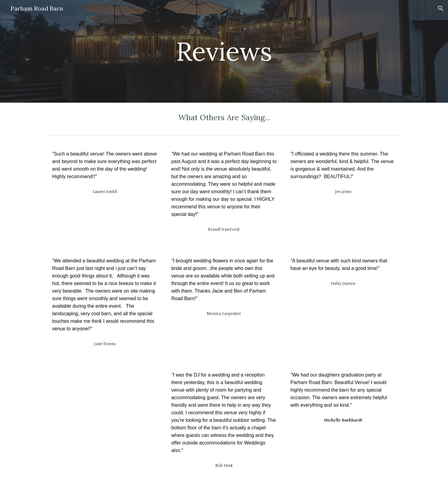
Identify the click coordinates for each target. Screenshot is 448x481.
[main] (224, 51)
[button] (441, 8)
